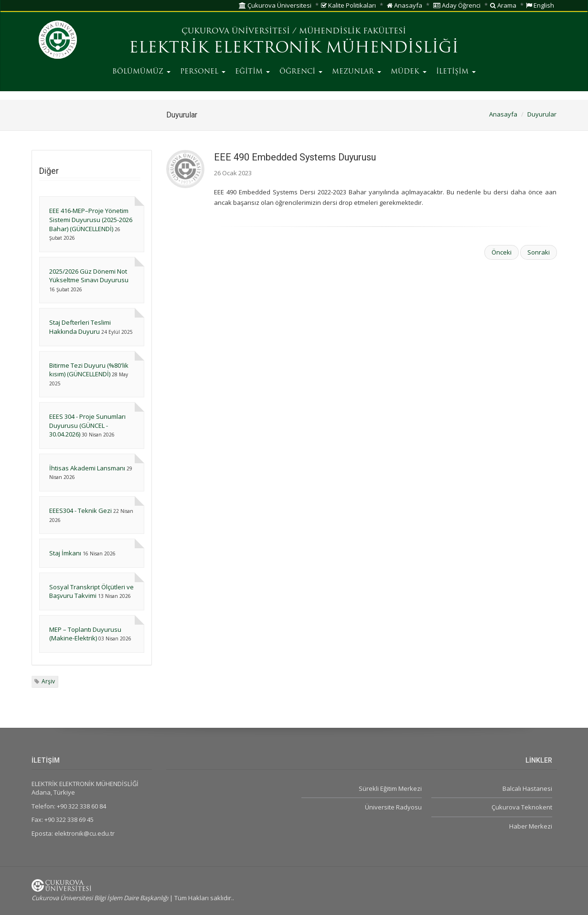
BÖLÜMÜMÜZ (141, 72)
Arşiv (48, 681)
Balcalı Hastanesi (527, 788)
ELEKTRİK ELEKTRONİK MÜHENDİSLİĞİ (294, 49)
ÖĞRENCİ (301, 72)
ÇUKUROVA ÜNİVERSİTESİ (236, 32)
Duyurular (542, 114)
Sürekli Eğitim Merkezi (390, 788)
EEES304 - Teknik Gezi (80, 511)
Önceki (502, 252)
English (540, 5)
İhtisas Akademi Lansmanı (87, 468)
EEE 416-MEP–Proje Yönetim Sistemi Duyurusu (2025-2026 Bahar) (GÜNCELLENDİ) (91, 219)
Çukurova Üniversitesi (275, 5)
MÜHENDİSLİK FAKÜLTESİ (353, 32)
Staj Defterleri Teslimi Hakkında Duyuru (80, 327)
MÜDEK (409, 72)
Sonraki (539, 252)
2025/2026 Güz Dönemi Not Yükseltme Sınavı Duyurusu (89, 276)
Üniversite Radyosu (393, 807)
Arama (503, 5)
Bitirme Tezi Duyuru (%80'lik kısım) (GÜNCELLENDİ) (89, 370)
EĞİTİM (252, 72)
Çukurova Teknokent (522, 807)
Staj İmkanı (66, 553)
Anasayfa (405, 5)
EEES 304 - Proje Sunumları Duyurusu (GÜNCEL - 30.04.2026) (87, 425)
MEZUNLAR (357, 72)
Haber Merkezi (531, 826)
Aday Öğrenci (457, 5)
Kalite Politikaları (348, 5)
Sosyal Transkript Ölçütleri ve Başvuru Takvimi (91, 591)
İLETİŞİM (456, 72)
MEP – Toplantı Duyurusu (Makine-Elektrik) (85, 634)
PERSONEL (203, 72)
